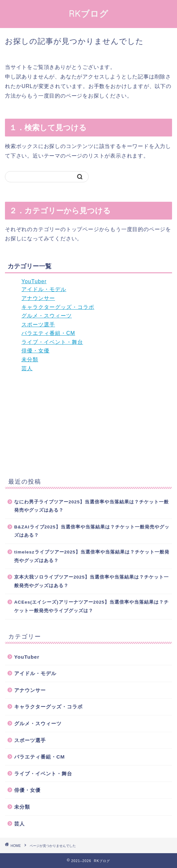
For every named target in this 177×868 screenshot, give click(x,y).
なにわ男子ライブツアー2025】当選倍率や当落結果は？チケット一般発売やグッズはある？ (91, 506)
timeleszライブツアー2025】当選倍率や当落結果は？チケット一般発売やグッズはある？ (92, 556)
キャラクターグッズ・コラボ (58, 307)
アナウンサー (38, 298)
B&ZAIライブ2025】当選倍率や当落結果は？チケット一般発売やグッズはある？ (92, 531)
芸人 (27, 368)
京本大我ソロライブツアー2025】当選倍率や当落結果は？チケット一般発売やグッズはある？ (91, 581)
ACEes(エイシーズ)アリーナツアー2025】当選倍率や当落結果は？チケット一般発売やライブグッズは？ (91, 606)
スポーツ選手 (38, 325)
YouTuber (34, 281)
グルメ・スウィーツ (47, 316)
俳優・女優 (35, 351)
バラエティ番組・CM (48, 333)
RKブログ (89, 14)
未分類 (30, 359)
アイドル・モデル (44, 289)
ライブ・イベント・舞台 (52, 342)
